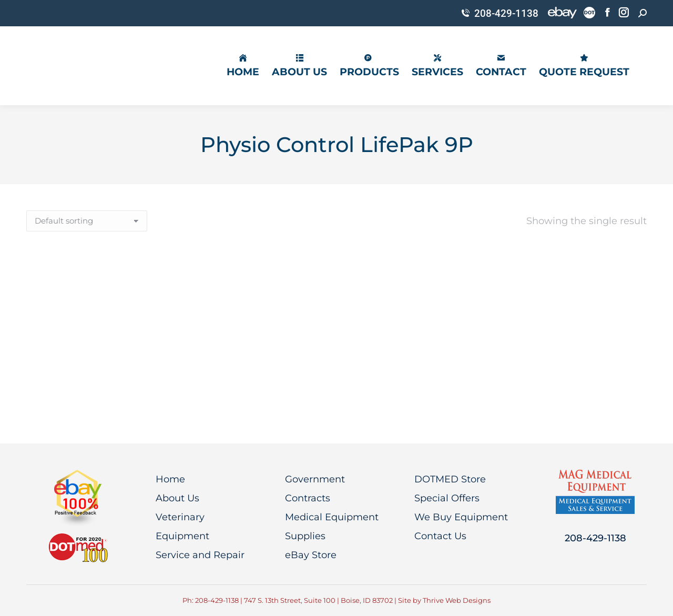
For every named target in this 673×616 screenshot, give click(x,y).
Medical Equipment (332, 517)
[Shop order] (87, 221)
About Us (177, 498)
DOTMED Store (450, 479)
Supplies (305, 536)
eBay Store (311, 555)
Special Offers (447, 498)
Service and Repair (200, 555)
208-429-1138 (499, 13)
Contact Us (440, 536)
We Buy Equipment (461, 517)
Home (170, 479)
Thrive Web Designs (457, 600)
